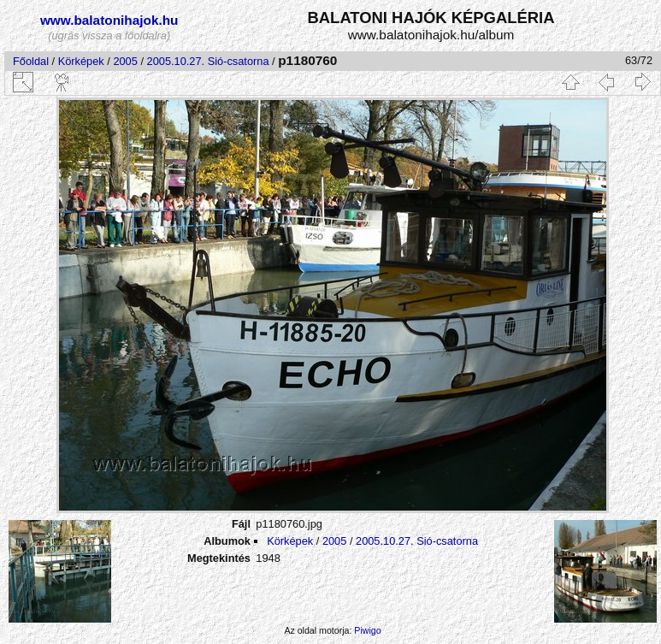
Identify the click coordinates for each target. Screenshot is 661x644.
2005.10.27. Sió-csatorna (208, 61)
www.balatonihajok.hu (109, 20)
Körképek (81, 61)
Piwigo (367, 630)
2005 (125, 61)
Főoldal (31, 61)
